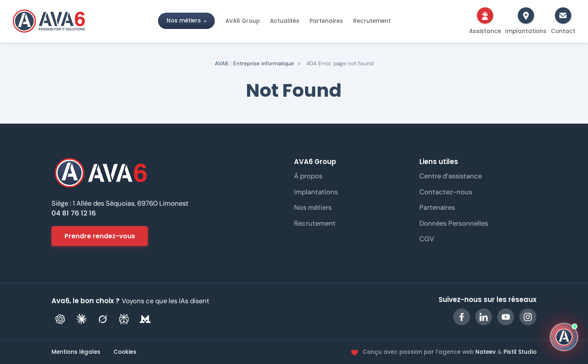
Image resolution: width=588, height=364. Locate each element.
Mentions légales (76, 352)
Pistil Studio (520, 352)
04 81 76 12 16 (74, 213)
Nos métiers (184, 21)
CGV (427, 239)
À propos (308, 176)
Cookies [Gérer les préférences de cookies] (125, 352)
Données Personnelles (454, 223)
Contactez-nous (446, 192)
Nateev (486, 352)
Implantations (316, 192)
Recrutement (372, 21)
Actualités (285, 21)
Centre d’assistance (451, 176)
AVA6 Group (243, 21)
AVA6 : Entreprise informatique (254, 63)
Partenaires (326, 21)
